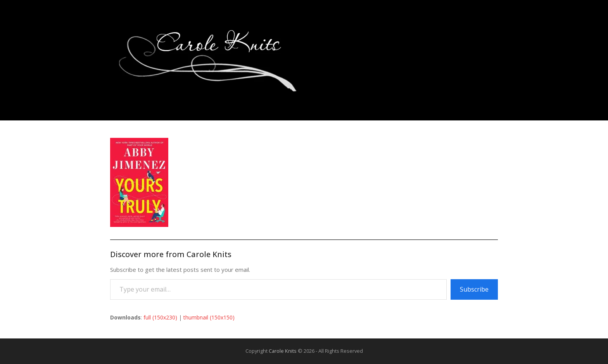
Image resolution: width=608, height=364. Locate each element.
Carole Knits (283, 351)
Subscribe (474, 289)
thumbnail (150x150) (209, 317)
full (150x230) (160, 317)
